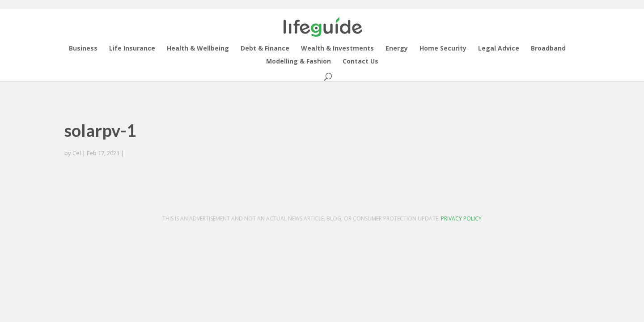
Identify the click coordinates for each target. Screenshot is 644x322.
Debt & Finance (265, 49)
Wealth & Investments (337, 49)
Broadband (548, 49)
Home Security (443, 49)
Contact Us (360, 62)
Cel (77, 153)
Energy (397, 49)
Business (83, 49)
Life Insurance (132, 49)
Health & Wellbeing (198, 49)
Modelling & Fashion (299, 62)
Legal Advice (499, 49)
